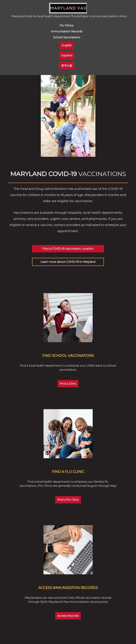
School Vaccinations (67, 37)
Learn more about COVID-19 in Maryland (68, 262)
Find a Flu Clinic (68, 500)
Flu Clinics (67, 25)
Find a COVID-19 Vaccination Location (68, 249)
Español (67, 55)
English (67, 45)
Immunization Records (67, 31)
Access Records (68, 616)
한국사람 (67, 66)
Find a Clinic (68, 384)
